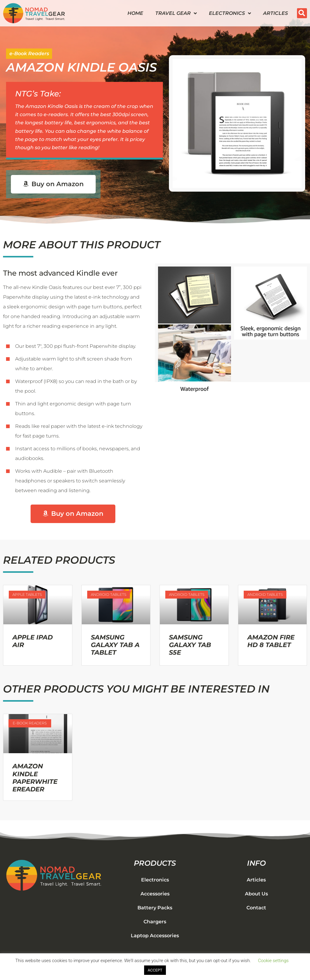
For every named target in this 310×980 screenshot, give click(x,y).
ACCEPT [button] (155, 970)
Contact (256, 908)
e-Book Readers (29, 54)
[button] (302, 13)
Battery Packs (155, 908)
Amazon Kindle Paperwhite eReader (35, 778)
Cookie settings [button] (273, 961)
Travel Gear (176, 13)
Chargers (155, 922)
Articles (275, 13)
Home (135, 13)
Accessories (155, 894)
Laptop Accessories (155, 936)
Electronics (230, 13)
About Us (256, 894)
